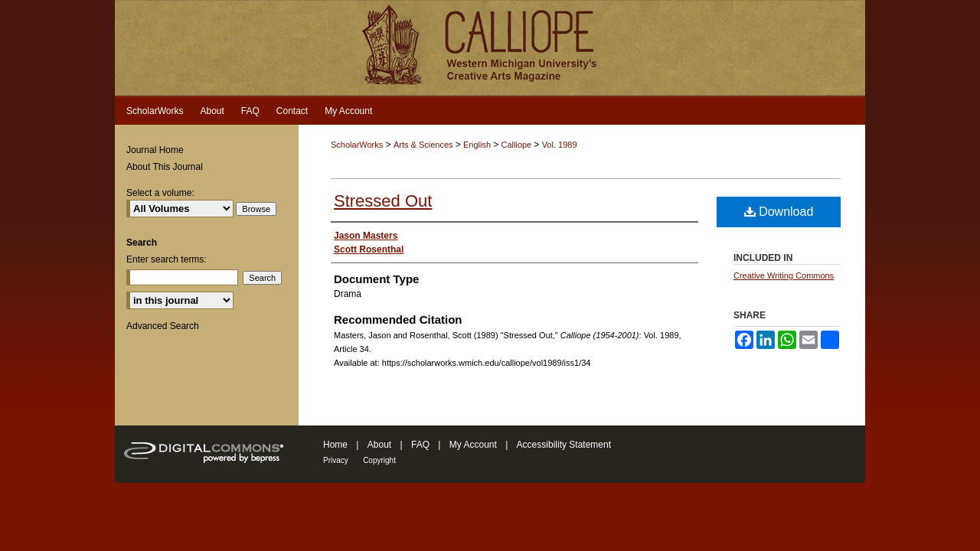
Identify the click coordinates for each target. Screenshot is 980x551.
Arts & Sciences (425, 145)
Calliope (517, 145)
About (379, 445)
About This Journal (165, 167)
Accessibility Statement (564, 445)
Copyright (379, 460)
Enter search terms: (167, 259)
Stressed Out (383, 201)
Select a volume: (160, 193)
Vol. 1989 (560, 145)
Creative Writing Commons (784, 275)
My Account (473, 445)
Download (779, 212)
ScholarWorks (357, 145)
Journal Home (155, 150)
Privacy (336, 460)
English (478, 145)
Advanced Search (163, 326)
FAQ (420, 445)
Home (335, 445)
